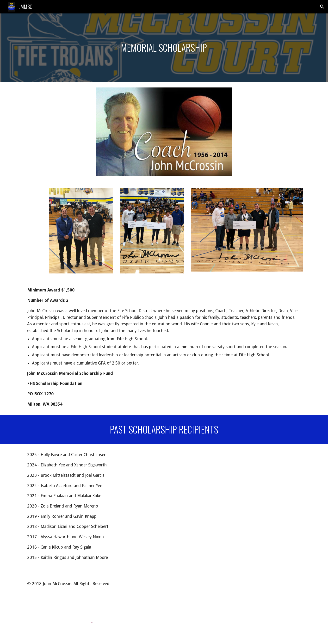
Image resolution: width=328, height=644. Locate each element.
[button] (322, 7)
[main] (164, 48)
